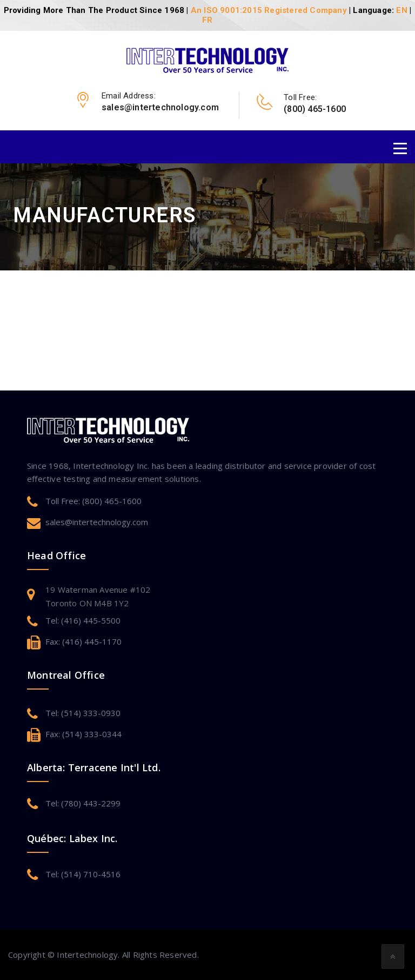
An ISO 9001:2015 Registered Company (269, 10)
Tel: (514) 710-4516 (83, 874)
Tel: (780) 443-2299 (83, 803)
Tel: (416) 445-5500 (83, 620)
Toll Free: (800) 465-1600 (93, 501)
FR (207, 20)
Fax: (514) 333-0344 (83, 734)
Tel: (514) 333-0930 (83, 713)
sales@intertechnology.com (97, 522)
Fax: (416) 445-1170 (83, 641)
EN (401, 10)
